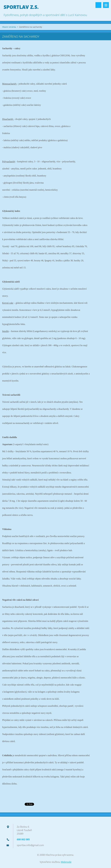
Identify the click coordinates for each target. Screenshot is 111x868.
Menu (106, 5)
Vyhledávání (98, 5)
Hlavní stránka (9, 27)
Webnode (66, 862)
